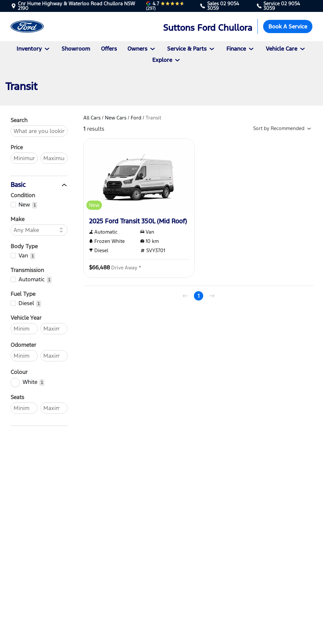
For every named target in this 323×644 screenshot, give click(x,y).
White (30, 382)
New (24, 205)
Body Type (24, 246)
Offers (109, 49)
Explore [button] (167, 60)
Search (19, 120)
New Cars (116, 118)
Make (18, 219)
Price (17, 147)
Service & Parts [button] (191, 49)
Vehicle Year (26, 318)
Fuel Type (23, 294)
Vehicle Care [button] (286, 49)
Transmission (27, 270)
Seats (17, 397)
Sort (283, 129)
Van (23, 255)
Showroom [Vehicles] (76, 49)
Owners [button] (142, 49)
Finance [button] (241, 49)
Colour (19, 372)
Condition (23, 195)
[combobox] (36, 230)
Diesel (26, 303)
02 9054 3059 (223, 6)
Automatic (32, 279)
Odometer (23, 345)
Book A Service (288, 26)
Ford (136, 118)
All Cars (92, 118)
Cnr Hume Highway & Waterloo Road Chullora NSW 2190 (76, 6)
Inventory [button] (34, 49)
